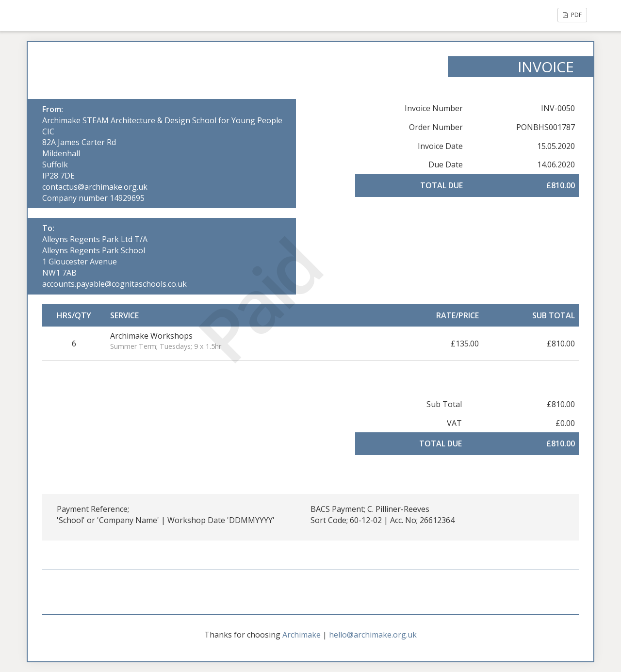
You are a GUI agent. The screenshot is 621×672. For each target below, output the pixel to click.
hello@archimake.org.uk (373, 635)
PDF (572, 15)
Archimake (302, 635)
